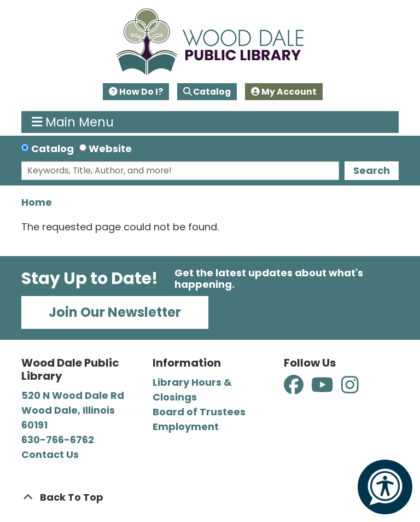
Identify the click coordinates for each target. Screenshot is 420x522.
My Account (284, 92)
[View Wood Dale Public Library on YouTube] (323, 389)
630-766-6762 (58, 440)
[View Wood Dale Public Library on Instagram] (350, 389)
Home (37, 202)
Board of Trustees (199, 412)
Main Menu (73, 122)
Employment (186, 427)
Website (110, 149)
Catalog (207, 92)
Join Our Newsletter (115, 312)
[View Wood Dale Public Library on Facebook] (295, 389)
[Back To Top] (210, 497)
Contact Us (50, 454)
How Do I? (136, 92)
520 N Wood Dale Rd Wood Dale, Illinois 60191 (73, 410)
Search (372, 170)
